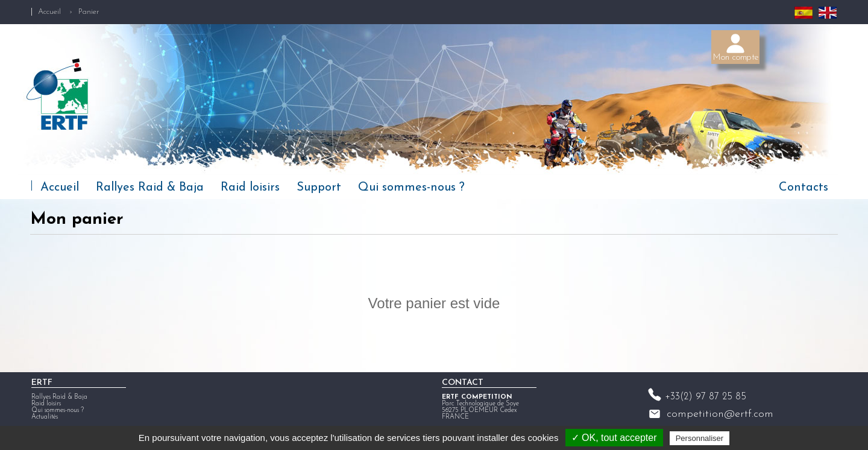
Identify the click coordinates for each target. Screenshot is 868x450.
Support (319, 188)
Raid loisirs (250, 188)
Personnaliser (700, 438)
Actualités (45, 420)
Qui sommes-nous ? (411, 188)
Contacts (804, 188)
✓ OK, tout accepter (614, 438)
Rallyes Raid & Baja (150, 188)
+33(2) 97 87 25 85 (706, 400)
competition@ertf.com (720, 417)
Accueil (49, 12)
